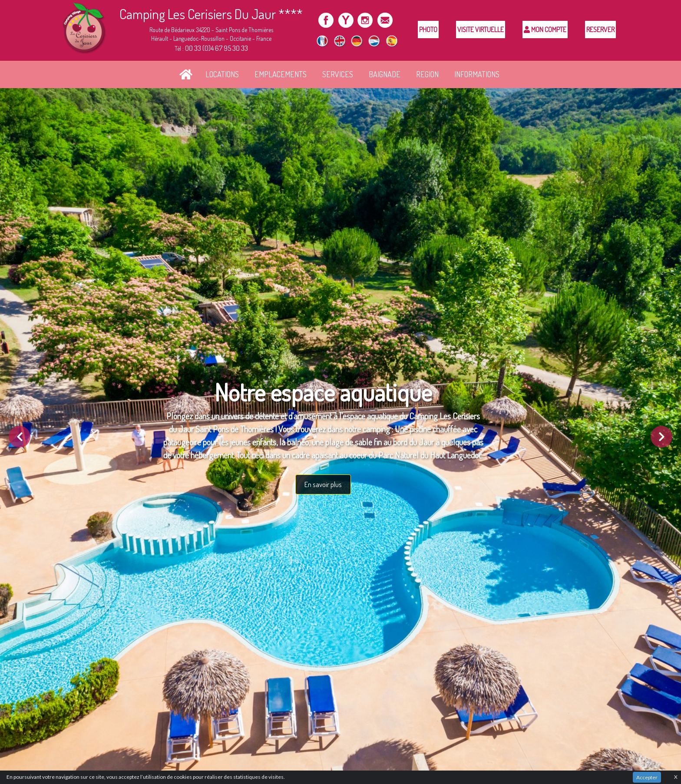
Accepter (647, 777)
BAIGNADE (385, 74)
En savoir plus (323, 484)
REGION (427, 74)
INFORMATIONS (477, 74)
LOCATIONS (222, 74)
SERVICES (338, 74)
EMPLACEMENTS (281, 74)
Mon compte (545, 30)
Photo (428, 30)
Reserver (600, 30)
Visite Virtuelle (481, 30)
